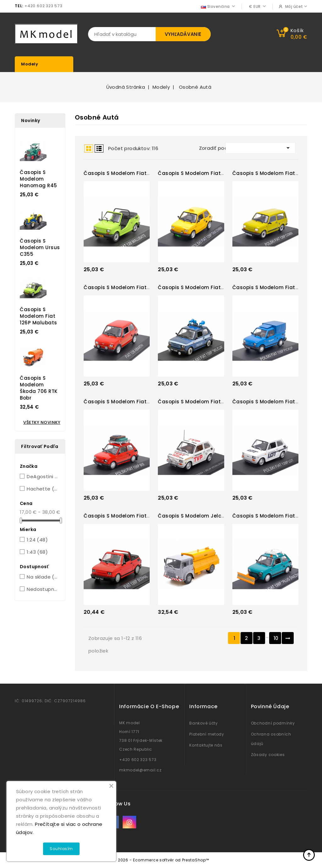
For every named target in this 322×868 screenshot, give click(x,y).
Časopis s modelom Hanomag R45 (39, 179)
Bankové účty (203, 723)
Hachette (42, 489)
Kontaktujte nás (206, 745)
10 (276, 638)
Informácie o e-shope (149, 706)
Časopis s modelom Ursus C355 (40, 247)
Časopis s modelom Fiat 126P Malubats (39, 316)
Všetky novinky (42, 422)
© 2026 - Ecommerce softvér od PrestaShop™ (161, 860)
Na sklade (42, 577)
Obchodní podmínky (273, 723)
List (99, 148)
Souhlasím (61, 849)
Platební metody (207, 734)
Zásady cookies (268, 755)
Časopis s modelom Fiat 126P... (123, 173)
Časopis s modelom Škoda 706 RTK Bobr (39, 388)
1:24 (37, 540)
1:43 (37, 552)
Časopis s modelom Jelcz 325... (198, 516)
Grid (89, 148)
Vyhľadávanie (183, 34)
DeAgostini (42, 476)
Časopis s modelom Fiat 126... (122, 287)
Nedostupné (42, 589)
